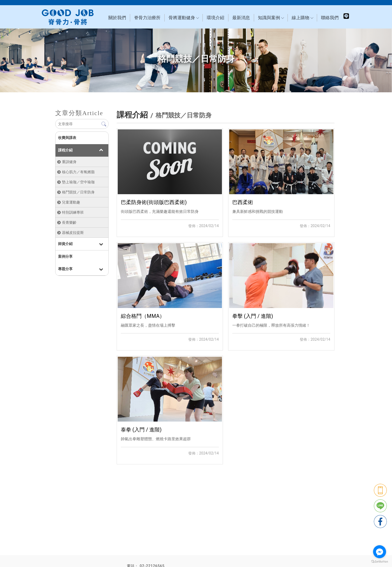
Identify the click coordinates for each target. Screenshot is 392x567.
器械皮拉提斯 (73, 233)
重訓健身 (69, 162)
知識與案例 (271, 18)
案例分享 (65, 256)
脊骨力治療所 (147, 18)
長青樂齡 (69, 222)
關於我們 (117, 18)
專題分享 (65, 269)
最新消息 (241, 18)
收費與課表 (67, 138)
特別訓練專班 (73, 212)
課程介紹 (65, 150)
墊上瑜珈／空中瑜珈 (78, 182)
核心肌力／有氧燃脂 (78, 172)
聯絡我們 (330, 18)
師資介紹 (65, 244)
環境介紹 (215, 18)
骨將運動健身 (184, 18)
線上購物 (302, 18)
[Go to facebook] (380, 552)
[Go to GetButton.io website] (380, 562)
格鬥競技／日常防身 (78, 192)
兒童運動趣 (71, 202)
